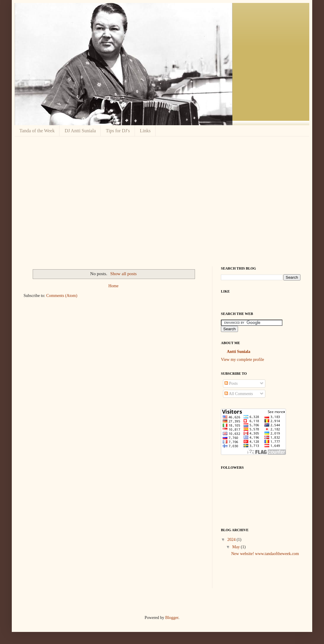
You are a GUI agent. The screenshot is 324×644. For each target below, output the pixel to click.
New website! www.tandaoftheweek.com (265, 554)
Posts (231, 383)
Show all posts (123, 274)
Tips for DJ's (118, 131)
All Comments (239, 394)
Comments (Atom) (62, 296)
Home (113, 286)
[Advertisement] (55, 200)
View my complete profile (243, 360)
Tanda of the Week (37, 131)
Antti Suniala (239, 352)
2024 (232, 540)
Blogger (172, 618)
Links (145, 131)
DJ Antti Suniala (80, 131)
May (236, 547)
